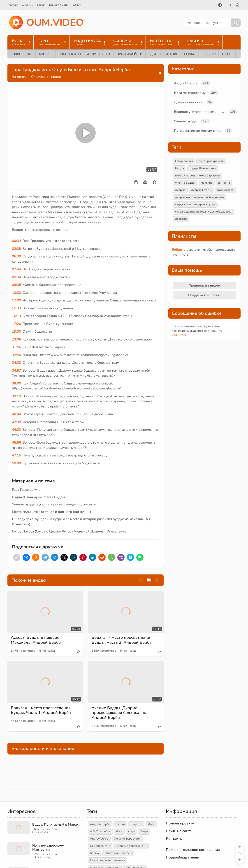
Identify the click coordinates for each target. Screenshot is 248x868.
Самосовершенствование (108, 860)
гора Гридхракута (211, 161)
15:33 (16, 308)
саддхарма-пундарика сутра (195, 204)
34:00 (16, 363)
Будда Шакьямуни (203, 168)
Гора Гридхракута (26, 490)
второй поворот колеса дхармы (198, 176)
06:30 (16, 256)
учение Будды (185, 183)
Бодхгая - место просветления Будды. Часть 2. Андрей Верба (122, 640)
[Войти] (229, 5)
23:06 (16, 339)
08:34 (16, 277)
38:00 (16, 383)
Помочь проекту (180, 823)
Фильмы (28, 5)
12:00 (16, 300)
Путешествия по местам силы (198, 131)
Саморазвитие (100, 846)
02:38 (16, 249)
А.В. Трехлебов (100, 831)
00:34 (16, 241)
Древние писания (188, 102)
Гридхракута (184, 161)
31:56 (16, 347)
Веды (144, 831)
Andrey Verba (99, 839)
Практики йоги (130, 54)
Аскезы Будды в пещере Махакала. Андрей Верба (36, 640)
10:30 (16, 293)
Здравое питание (163, 54)
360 (30, 54)
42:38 (16, 422)
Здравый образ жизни (131, 846)
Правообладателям (183, 857)
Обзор (41, 5)
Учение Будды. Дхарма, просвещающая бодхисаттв (54, 504)
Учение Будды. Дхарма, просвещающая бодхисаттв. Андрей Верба (119, 713)
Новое (16, 54)
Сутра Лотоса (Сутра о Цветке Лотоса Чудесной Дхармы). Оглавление (69, 531)
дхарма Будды (201, 190)
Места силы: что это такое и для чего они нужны (51, 512)
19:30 (16, 331)
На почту (19, 77)
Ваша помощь (59, 5)
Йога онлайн (70, 54)
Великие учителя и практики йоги (200, 112)
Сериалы (192, 54)
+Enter (179, 335)
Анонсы (45, 54)
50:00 (16, 463)
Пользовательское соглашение (193, 850)
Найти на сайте (179, 831)
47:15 (16, 455)
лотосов (181, 219)
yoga (131, 831)
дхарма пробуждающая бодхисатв (199, 197)
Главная (13, 5)
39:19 (16, 396)
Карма (94, 853)
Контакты (174, 839)
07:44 (16, 269)
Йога (151, 824)
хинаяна (224, 183)
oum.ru (120, 824)
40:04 (16, 414)
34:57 (16, 370)
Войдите (179, 250)
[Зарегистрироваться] (239, 5)
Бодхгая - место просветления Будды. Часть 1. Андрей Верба (41, 710)
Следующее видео (46, 77)
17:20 (16, 324)
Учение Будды (186, 121)
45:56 (16, 442)
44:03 (16, 430)
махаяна (207, 183)
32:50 (16, 355)
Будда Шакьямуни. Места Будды (38, 497)
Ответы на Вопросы (118, 853)
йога (119, 831)
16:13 (16, 316)
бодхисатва (225, 190)
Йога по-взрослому (190, 93)
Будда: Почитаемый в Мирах (55, 824)
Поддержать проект (204, 295)
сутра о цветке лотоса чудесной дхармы (203, 212)
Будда (180, 168)
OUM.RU (79, 5)
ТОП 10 (227, 54)
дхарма (180, 190)
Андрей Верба (99, 54)
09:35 (16, 285)
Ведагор (136, 824)
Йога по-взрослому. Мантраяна (48, 847)
